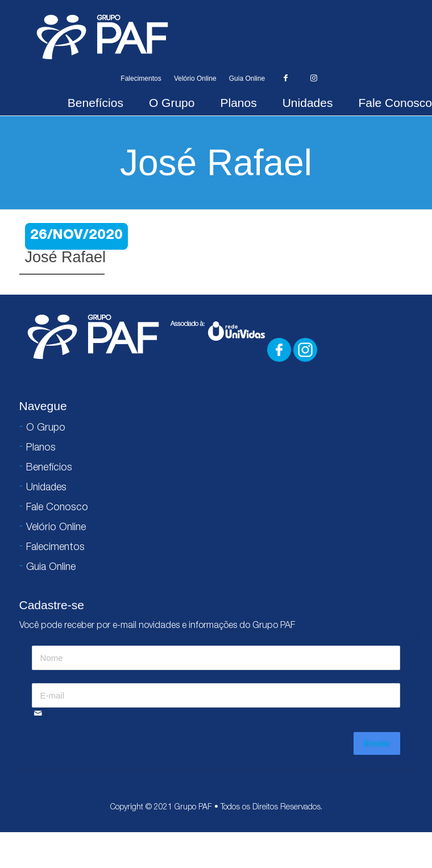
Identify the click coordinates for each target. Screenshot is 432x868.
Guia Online (247, 78)
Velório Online (195, 78)
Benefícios (95, 103)
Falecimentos (141, 78)
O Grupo (172, 103)
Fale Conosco (395, 103)
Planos (238, 103)
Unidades (308, 103)
